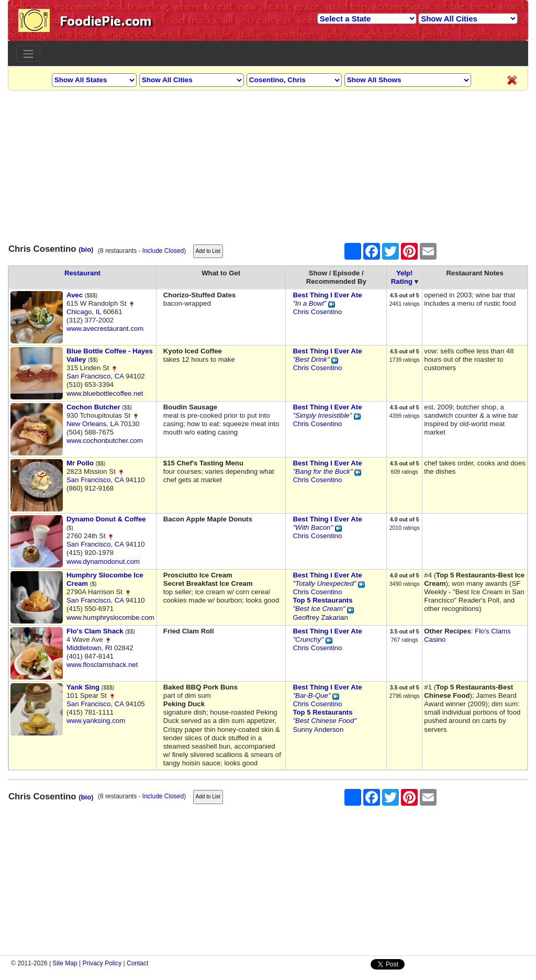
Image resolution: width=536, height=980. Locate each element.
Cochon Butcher (93, 407)
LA (114, 424)
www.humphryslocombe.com (110, 617)
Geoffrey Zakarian (320, 617)
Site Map (65, 963)
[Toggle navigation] (28, 53)
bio (86, 249)
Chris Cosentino (317, 312)
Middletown (84, 648)
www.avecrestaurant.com (105, 328)
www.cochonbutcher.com (105, 441)
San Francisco (88, 376)
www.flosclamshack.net (102, 665)
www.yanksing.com (96, 721)
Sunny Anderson (318, 730)
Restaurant (82, 273)
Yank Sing (83, 687)
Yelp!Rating (402, 277)
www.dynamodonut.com (103, 561)
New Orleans (86, 424)
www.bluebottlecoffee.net (105, 393)
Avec (75, 295)
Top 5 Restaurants (322, 600)
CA (119, 376)
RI (109, 648)
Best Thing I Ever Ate (327, 295)
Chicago (79, 312)
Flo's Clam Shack (95, 631)
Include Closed (163, 251)
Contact (137, 963)
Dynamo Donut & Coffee (106, 519)
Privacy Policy (102, 963)
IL (99, 312)
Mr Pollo (80, 463)
